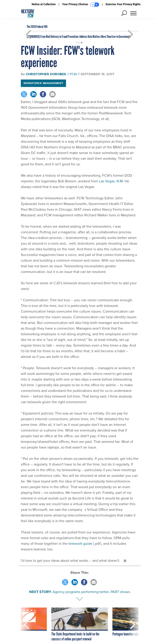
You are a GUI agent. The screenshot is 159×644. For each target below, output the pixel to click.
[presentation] (26, 625)
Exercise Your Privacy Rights (123, 4)
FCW (73, 74)
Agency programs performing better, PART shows (91, 592)
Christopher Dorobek (46, 74)
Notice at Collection (44, 4)
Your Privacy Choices (81, 5)
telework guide (80, 544)
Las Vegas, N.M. (111, 181)
